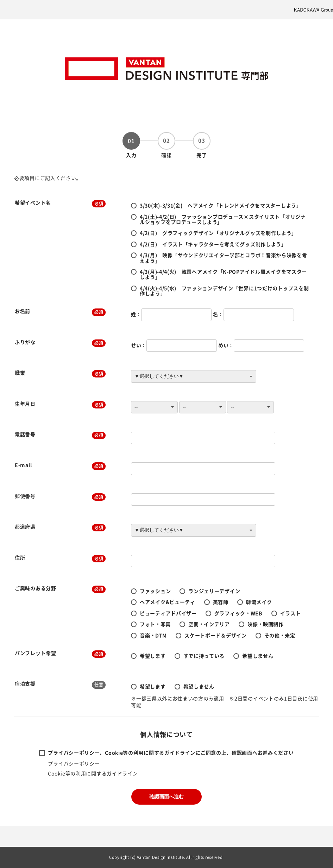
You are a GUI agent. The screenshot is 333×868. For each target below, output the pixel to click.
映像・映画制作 (266, 624)
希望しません (258, 656)
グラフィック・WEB (238, 613)
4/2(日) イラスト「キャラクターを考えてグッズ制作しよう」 (213, 244)
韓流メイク (259, 602)
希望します (153, 656)
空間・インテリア (209, 624)
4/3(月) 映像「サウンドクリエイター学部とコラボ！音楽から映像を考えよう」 (224, 258)
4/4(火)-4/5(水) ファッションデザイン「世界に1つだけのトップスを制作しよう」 (224, 291)
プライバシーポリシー (74, 763)
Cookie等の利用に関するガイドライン (93, 773)
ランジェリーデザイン (214, 591)
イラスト (291, 613)
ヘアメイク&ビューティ (168, 602)
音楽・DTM (153, 635)
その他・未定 (280, 635)
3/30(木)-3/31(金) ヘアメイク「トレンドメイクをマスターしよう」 (221, 205)
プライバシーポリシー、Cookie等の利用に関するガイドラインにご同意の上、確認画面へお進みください (171, 753)
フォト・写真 (155, 624)
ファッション (155, 591)
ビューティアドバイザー (168, 613)
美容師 (221, 602)
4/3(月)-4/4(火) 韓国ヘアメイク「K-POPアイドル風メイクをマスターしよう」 (223, 274)
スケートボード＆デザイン (215, 635)
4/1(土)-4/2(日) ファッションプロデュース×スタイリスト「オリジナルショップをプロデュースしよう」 (223, 219)
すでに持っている (204, 656)
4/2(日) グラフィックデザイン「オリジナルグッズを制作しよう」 (218, 233)
